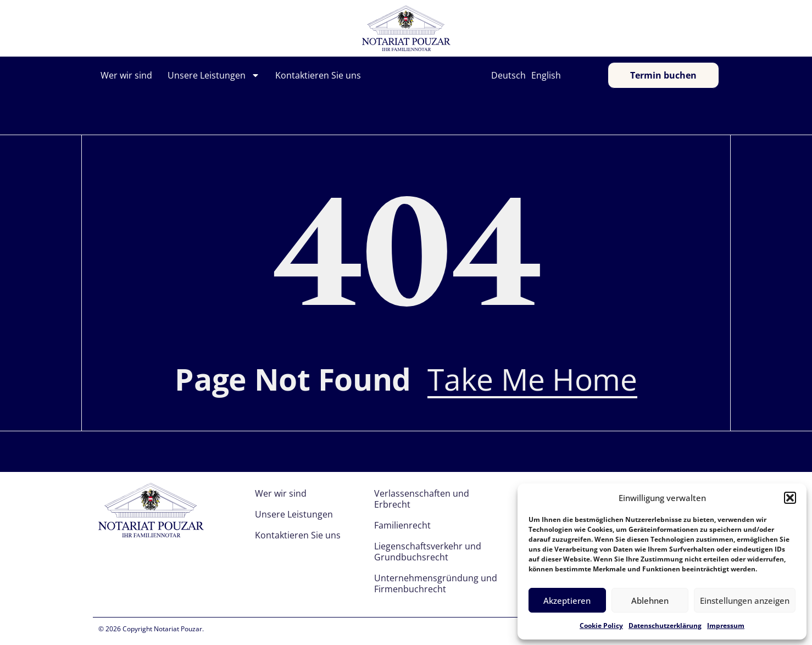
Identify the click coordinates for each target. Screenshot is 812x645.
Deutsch (508, 75)
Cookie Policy (601, 625)
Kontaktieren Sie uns (318, 75)
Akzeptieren (567, 600)
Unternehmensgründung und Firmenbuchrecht (436, 583)
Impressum (726, 625)
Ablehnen (650, 600)
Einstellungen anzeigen (745, 600)
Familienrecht (402, 525)
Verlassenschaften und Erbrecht (422, 499)
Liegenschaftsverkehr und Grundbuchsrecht (428, 552)
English (546, 75)
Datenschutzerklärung (665, 625)
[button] (790, 498)
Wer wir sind (126, 75)
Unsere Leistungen (214, 75)
